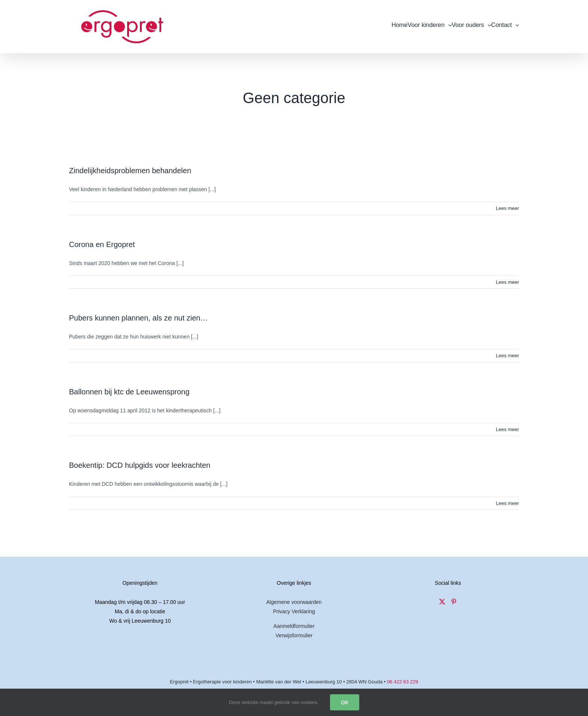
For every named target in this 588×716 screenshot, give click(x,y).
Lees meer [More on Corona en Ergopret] (508, 282)
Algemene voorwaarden (294, 602)
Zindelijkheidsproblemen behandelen (130, 171)
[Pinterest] (454, 602)
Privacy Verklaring (294, 611)
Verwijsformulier (294, 635)
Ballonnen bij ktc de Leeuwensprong (129, 392)
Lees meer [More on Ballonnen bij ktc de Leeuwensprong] (508, 429)
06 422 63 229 (403, 682)
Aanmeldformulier (294, 626)
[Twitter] (442, 602)
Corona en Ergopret (102, 244)
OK (345, 702)
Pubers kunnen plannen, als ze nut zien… (138, 318)
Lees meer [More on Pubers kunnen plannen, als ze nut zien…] (508, 356)
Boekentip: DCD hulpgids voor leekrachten (140, 465)
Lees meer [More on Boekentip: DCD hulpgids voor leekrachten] (508, 503)
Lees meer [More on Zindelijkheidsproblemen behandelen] (508, 208)
